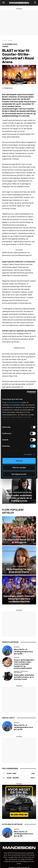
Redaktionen (9, 88)
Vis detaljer (28, 454)
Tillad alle (19, 461)
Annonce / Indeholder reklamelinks (19, 492)
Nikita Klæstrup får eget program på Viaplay (19, 571)
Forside (4, 40)
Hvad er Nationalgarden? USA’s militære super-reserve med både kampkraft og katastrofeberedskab (24, 664)
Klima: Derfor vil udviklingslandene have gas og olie (23, 652)
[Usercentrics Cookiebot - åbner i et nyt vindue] (27, 392)
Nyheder (17, 647)
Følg (33, 778)
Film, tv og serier (19, 537)
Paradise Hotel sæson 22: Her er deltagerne (19, 541)
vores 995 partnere (14, 402)
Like (33, 773)
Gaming (10, 40)
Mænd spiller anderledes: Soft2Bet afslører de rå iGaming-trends (19, 498)
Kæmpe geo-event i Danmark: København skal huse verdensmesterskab (19, 599)
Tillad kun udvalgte (19, 468)
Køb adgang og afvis (19, 474)
